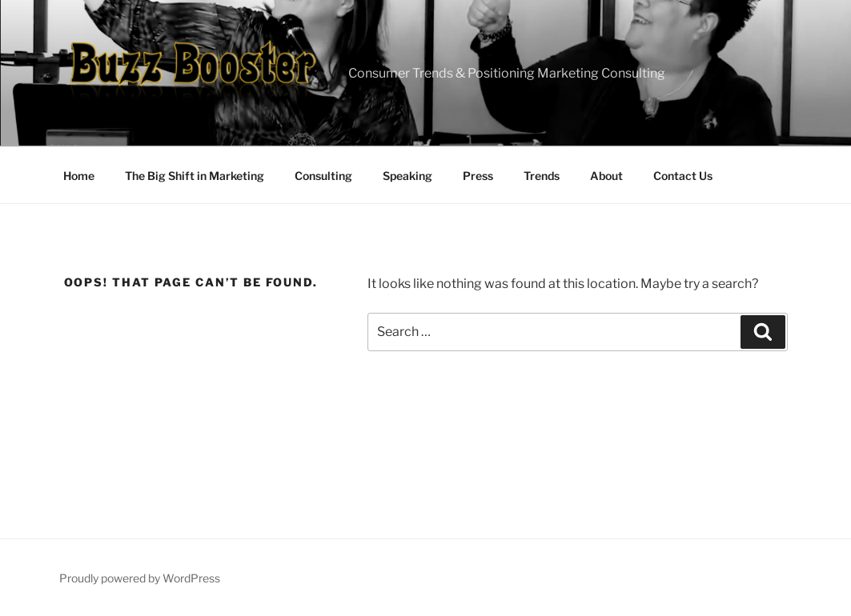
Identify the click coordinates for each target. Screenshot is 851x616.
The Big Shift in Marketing (195, 176)
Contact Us (683, 176)
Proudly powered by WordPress (140, 578)
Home (79, 176)
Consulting (323, 176)
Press (478, 176)
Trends (542, 176)
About (606, 176)
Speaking (407, 176)
